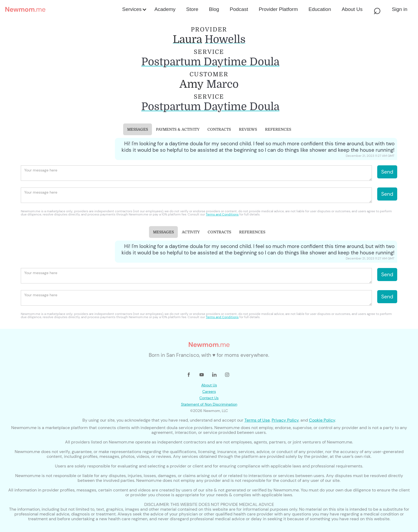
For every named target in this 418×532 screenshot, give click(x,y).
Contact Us (209, 398)
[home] (62, 9)
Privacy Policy (285, 420)
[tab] (138, 129)
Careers (209, 391)
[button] (134, 9)
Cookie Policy (322, 420)
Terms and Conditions (222, 214)
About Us (209, 385)
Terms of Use (257, 420)
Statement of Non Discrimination (209, 404)
